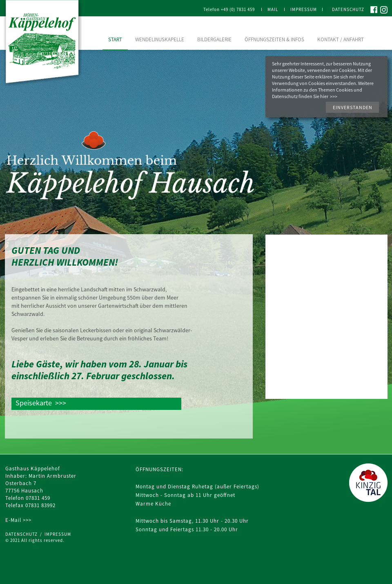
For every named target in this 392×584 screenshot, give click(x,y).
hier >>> (329, 96)
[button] (352, 107)
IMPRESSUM (58, 534)
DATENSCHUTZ (23, 534)
